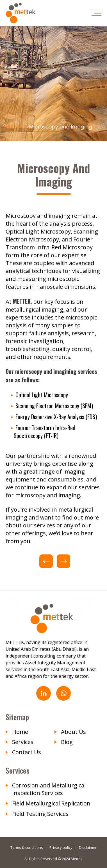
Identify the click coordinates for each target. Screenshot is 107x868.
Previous (46, 561)
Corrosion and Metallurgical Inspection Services (49, 789)
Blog (67, 742)
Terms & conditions (27, 847)
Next (63, 561)
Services (23, 742)
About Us (73, 732)
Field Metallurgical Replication (51, 803)
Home (13, 127)
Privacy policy (61, 847)
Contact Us (27, 752)
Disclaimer (88, 847)
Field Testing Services (40, 814)
